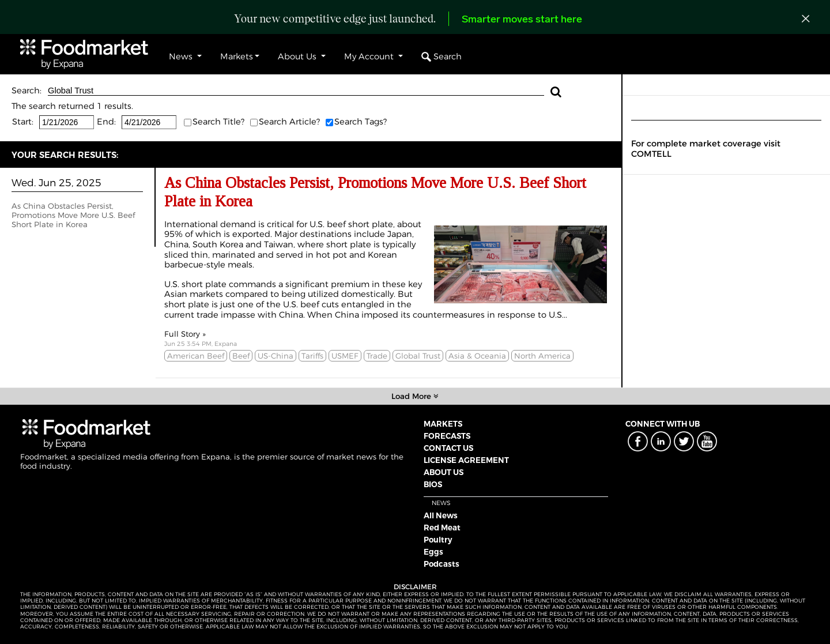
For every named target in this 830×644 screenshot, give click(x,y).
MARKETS (443, 424)
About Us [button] (298, 57)
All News (441, 515)
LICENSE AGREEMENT (466, 460)
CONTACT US (448, 448)
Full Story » (185, 334)
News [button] (182, 57)
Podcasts (442, 564)
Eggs (433, 552)
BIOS (433, 484)
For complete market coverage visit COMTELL (706, 149)
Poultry (438, 540)
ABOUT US (444, 472)
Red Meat (442, 528)
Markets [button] (237, 57)
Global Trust (296, 91)
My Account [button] (370, 57)
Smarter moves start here (522, 20)
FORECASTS (447, 436)
